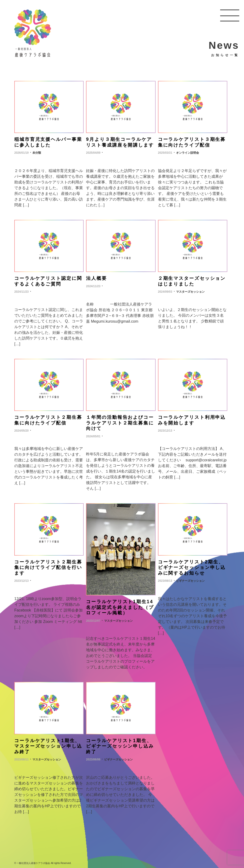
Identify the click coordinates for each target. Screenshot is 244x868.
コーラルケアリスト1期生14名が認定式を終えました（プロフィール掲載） (120, 605)
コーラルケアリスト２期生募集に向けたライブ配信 (48, 419)
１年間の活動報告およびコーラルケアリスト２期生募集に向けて (120, 421)
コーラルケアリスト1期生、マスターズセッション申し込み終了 (48, 743)
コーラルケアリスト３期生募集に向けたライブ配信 (192, 142)
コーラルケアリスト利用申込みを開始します (192, 419)
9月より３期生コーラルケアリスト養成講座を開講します (120, 142)
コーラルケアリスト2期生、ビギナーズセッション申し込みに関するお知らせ (192, 565)
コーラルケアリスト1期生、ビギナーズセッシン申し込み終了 (120, 743)
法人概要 (96, 278)
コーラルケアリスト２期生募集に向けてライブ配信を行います (48, 565)
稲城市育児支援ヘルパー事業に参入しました (48, 142)
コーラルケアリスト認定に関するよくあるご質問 (48, 280)
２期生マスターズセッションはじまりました (192, 280)
